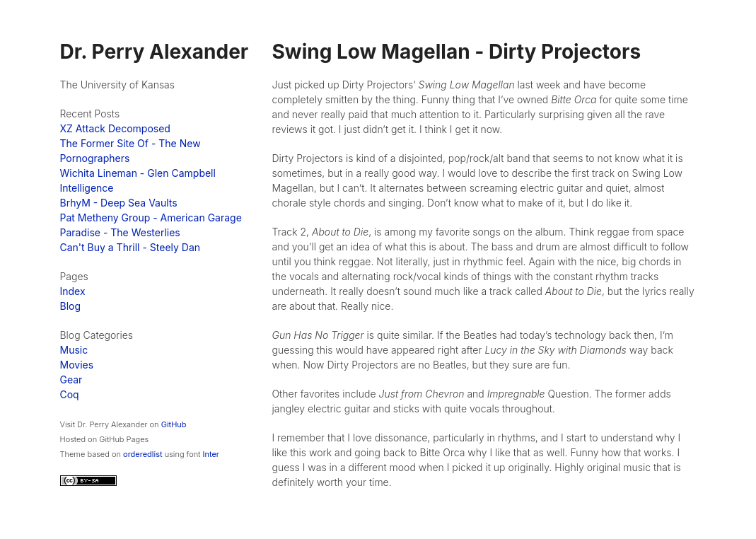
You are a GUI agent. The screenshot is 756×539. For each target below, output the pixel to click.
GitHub (174, 424)
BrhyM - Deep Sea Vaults (119, 203)
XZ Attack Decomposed (115, 128)
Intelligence (87, 188)
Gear (71, 379)
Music (74, 350)
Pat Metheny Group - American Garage (151, 218)
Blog (71, 306)
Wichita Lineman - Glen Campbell (138, 173)
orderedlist (143, 454)
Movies (77, 365)
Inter (211, 454)
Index (73, 291)
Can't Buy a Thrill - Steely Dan (130, 247)
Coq (70, 394)
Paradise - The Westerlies (120, 232)
